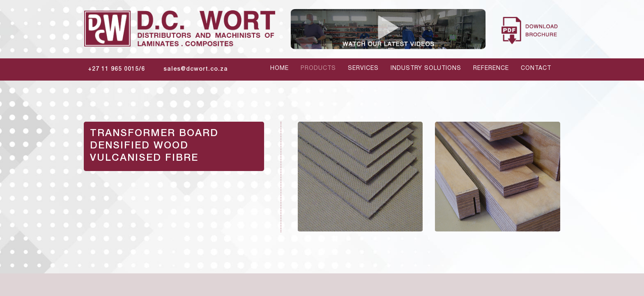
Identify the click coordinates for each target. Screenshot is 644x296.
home (279, 69)
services (363, 69)
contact (536, 69)
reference (491, 69)
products (318, 69)
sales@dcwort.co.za (196, 69)
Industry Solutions (426, 69)
